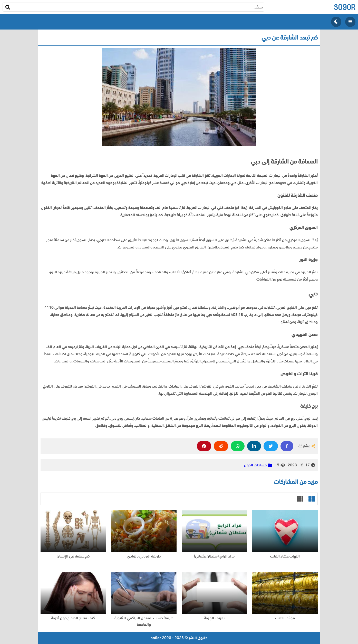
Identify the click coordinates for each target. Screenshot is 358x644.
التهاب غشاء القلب (285, 556)
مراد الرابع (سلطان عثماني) (214, 556)
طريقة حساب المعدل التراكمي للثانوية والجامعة (144, 621)
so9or (345, 7)
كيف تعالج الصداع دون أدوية (73, 618)
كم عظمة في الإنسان (73, 556)
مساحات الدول (255, 465)
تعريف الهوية (214, 618)
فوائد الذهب (285, 618)
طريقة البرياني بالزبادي (144, 556)
